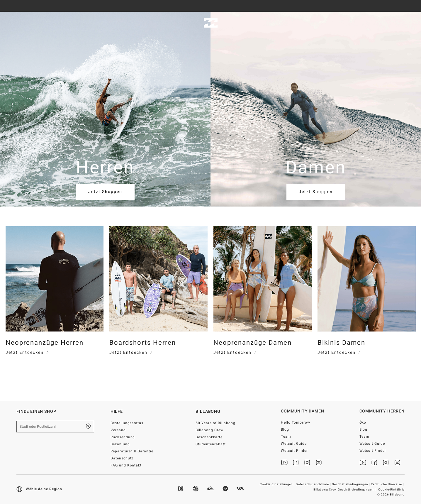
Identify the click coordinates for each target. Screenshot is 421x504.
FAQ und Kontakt (126, 465)
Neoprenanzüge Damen (253, 343)
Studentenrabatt (211, 444)
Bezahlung (120, 444)
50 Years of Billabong (215, 423)
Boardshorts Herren (143, 343)
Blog (285, 429)
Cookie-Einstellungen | (278, 484)
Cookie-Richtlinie (391, 490)
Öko (363, 422)
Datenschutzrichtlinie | (314, 484)
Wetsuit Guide (294, 444)
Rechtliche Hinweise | (388, 484)
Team (286, 437)
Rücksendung (123, 437)
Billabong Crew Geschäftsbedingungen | (345, 490)
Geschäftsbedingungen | (351, 484)
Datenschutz (122, 458)
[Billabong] (211, 23)
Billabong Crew (209, 430)
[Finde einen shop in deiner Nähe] (88, 427)
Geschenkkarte (209, 437)
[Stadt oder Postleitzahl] (55, 427)
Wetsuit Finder (294, 451)
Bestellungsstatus (127, 423)
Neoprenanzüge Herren (45, 343)
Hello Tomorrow (296, 422)
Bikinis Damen (341, 343)
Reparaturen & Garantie (132, 451)
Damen (48, 23)
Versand (118, 430)
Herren (16, 23)
